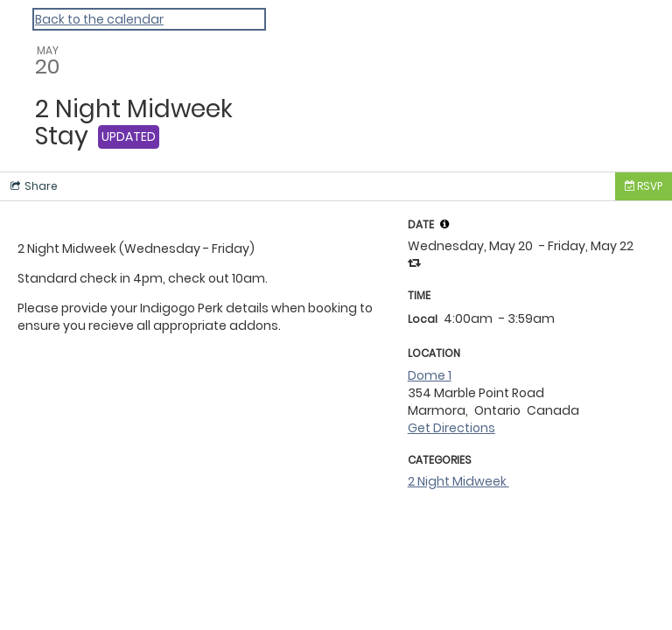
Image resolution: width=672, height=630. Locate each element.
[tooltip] (444, 224)
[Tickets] (644, 186)
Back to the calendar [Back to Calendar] (99, 19)
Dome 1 (430, 375)
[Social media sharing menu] (32, 186)
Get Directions (451, 428)
